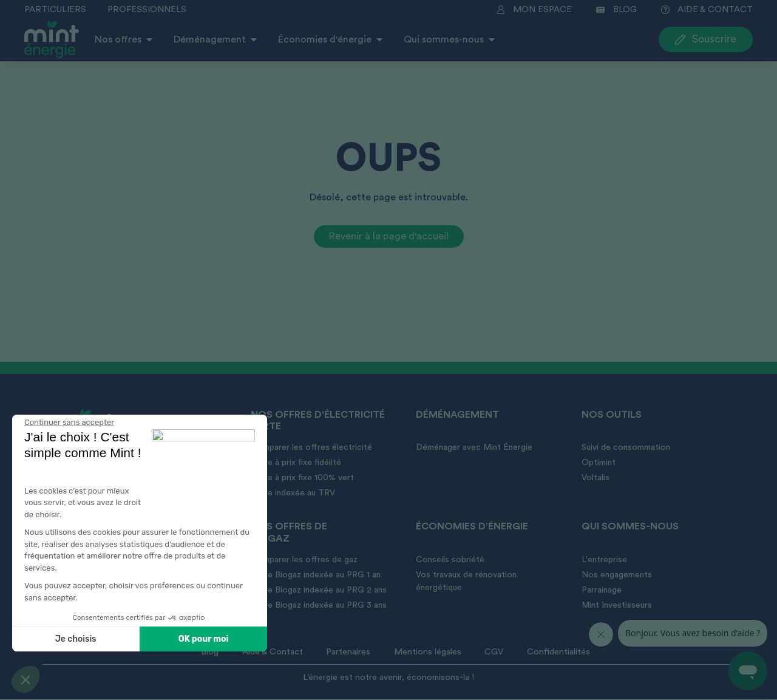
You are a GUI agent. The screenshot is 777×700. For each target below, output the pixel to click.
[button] (25, 679)
